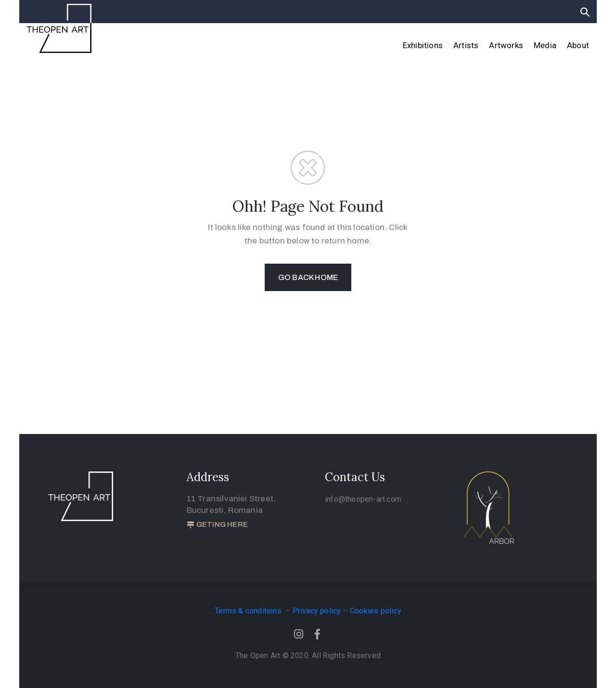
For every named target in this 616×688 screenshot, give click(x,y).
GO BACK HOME (308, 277)
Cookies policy (376, 611)
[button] (217, 525)
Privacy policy (317, 611)
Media (545, 45)
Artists (466, 45)
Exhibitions (423, 45)
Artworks (506, 45)
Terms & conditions (249, 611)
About (578, 45)
